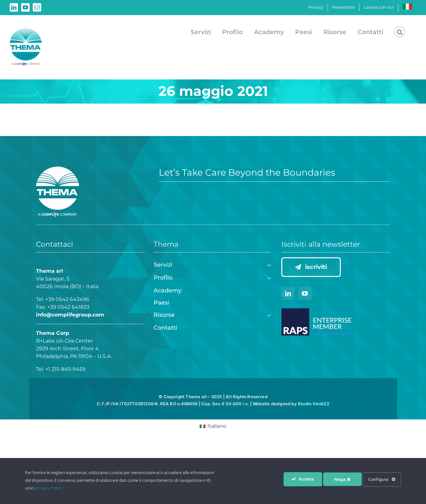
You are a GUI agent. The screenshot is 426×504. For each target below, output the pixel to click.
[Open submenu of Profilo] (268, 277)
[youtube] (305, 293)
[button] (400, 32)
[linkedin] (288, 293)
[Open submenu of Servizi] (268, 264)
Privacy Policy (49, 488)
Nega (342, 479)
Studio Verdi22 (313, 404)
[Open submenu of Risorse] (268, 314)
